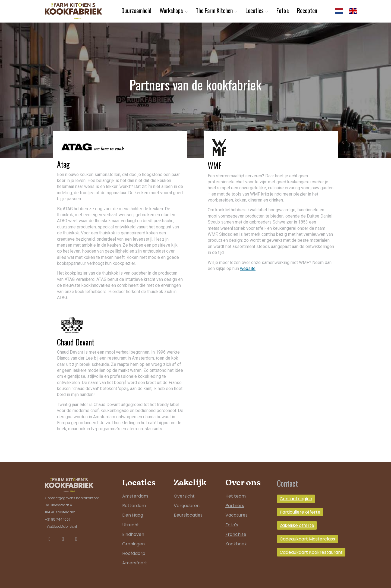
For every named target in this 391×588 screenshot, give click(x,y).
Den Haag (133, 515)
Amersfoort (135, 563)
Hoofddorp (134, 553)
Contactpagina (296, 499)
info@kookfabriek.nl (61, 526)
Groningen (133, 544)
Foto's (283, 10)
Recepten (307, 10)
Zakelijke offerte (297, 525)
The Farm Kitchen (214, 10)
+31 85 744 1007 (58, 519)
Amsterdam (135, 496)
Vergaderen (187, 506)
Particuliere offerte (300, 512)
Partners (235, 506)
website (248, 268)
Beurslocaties (188, 515)
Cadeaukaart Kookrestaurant (311, 552)
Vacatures (237, 515)
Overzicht (184, 496)
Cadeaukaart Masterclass (307, 539)
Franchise (236, 534)
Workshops (171, 10)
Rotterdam (134, 506)
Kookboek (236, 544)
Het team (236, 496)
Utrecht (131, 525)
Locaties (255, 10)
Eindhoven (133, 534)
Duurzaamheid (136, 10)
